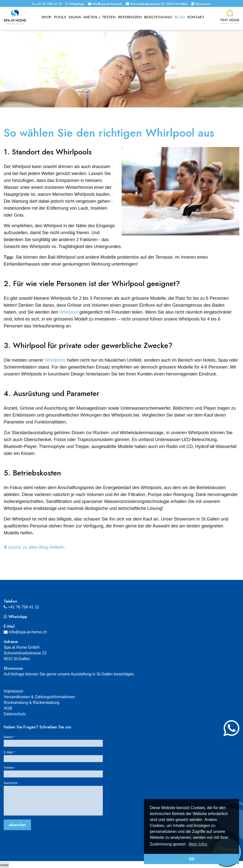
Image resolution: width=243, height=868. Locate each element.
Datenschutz (15, 714)
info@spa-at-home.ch (105, 4)
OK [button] (192, 859)
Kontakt (196, 17)
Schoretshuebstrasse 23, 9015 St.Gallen (157, 4)
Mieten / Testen (100, 17)
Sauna (75, 17)
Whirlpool (69, 312)
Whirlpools (55, 360)
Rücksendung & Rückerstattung (32, 703)
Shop (47, 17)
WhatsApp (75, 4)
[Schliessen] (4, 865)
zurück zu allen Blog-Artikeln (34, 547)
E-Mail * (9, 752)
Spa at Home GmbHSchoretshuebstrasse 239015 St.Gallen (25, 653)
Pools (60, 17)
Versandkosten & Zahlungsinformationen (39, 697)
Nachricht (11, 783)
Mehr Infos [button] (198, 844)
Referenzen (130, 17)
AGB (8, 708)
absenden (17, 825)
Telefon (9, 768)
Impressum (13, 691)
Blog (180, 17)
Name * (9, 737)
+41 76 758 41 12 (47, 4)
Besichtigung (158, 17)
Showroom (201, 4)
